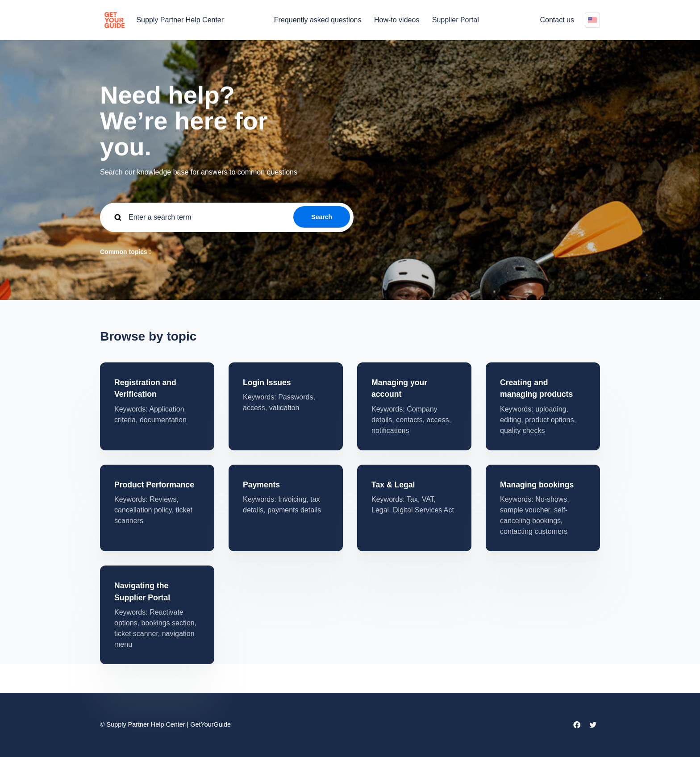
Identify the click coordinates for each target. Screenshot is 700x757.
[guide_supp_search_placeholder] (227, 217)
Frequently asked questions (318, 20)
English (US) (592, 20)
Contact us (557, 20)
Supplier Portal (456, 20)
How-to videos (397, 20)
